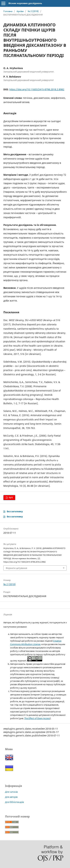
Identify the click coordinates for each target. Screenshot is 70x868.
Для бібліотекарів (14, 802)
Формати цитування (16, 568)
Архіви (20, 11)
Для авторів (11, 797)
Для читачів (11, 792)
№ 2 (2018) (33, 11)
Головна (8, 11)
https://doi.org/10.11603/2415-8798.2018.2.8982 (37, 89)
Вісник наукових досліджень (25, 3)
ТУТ (11, 498)
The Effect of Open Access (37, 718)
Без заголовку (15, 511)
